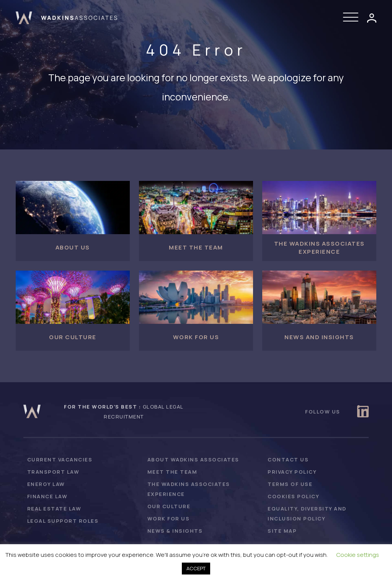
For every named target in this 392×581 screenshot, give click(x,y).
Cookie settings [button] (358, 555)
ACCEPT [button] (196, 568)
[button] (353, 18)
